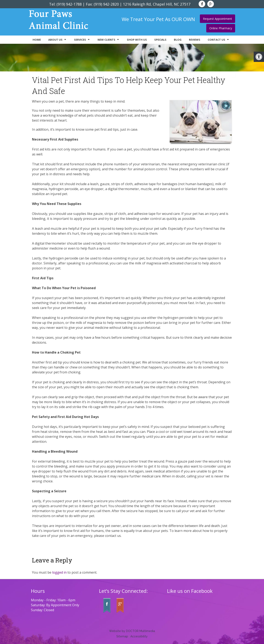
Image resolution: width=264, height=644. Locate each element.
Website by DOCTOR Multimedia (132, 631)
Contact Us (216, 40)
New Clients (106, 40)
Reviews (195, 40)
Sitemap (122, 636)
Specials (160, 40)
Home (37, 40)
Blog (178, 40)
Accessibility (139, 636)
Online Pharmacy (221, 28)
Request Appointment (217, 19)
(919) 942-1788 (69, 4)
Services (80, 40)
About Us (55, 40)
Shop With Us (137, 40)
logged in (59, 572)
